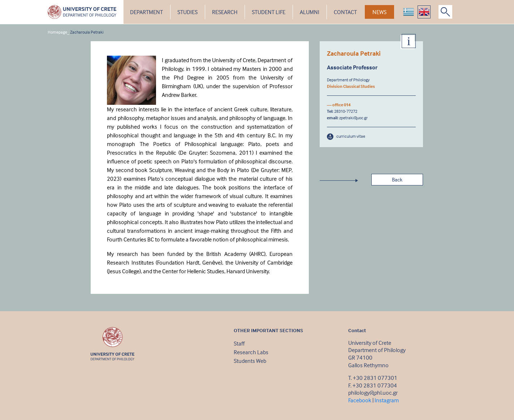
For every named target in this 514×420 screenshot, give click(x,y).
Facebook (360, 400)
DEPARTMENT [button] (146, 12)
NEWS (379, 12)
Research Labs (251, 352)
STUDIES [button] (187, 12)
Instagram (387, 400)
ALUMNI (310, 12)
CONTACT (345, 12)
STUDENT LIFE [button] (269, 12)
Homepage (57, 32)
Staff (239, 343)
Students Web (250, 361)
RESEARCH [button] (225, 12)
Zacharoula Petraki (87, 32)
